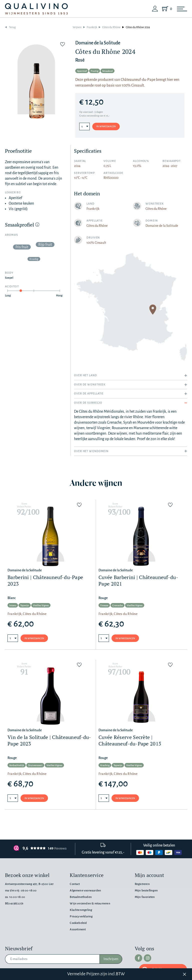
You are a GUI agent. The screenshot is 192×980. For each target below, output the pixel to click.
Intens (13, 605)
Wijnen (77, 27)
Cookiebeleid (78, 923)
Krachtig (105, 765)
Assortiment (78, 929)
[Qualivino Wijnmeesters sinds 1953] (36, 9)
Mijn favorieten (145, 897)
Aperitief (82, 71)
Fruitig (94, 71)
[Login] (155, 9)
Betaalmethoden (81, 897)
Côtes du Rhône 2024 (138, 27)
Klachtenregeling (81, 910)
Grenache (117, 605)
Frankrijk (92, 27)
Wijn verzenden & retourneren (90, 904)
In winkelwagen (106, 126)
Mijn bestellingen (146, 891)
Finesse (104, 605)
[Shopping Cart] (166, 9)
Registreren (142, 884)
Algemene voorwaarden (85, 891)
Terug (12, 27)
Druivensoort (35, 765)
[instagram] (147, 958)
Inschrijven (111, 959)
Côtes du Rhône (111, 27)
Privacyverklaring (81, 917)
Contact (75, 884)
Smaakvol (107, 71)
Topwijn (25, 605)
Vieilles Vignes (41, 605)
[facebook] (138, 958)
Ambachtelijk (17, 765)
